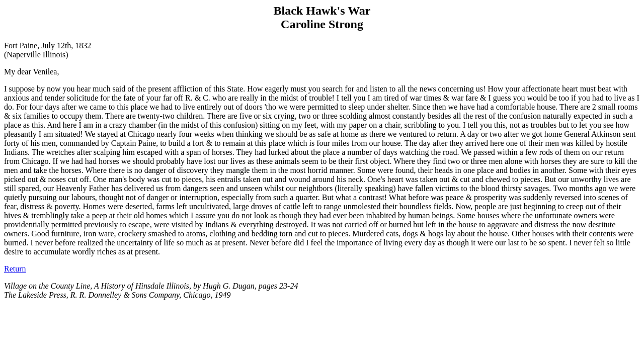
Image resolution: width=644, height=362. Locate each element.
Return (15, 269)
